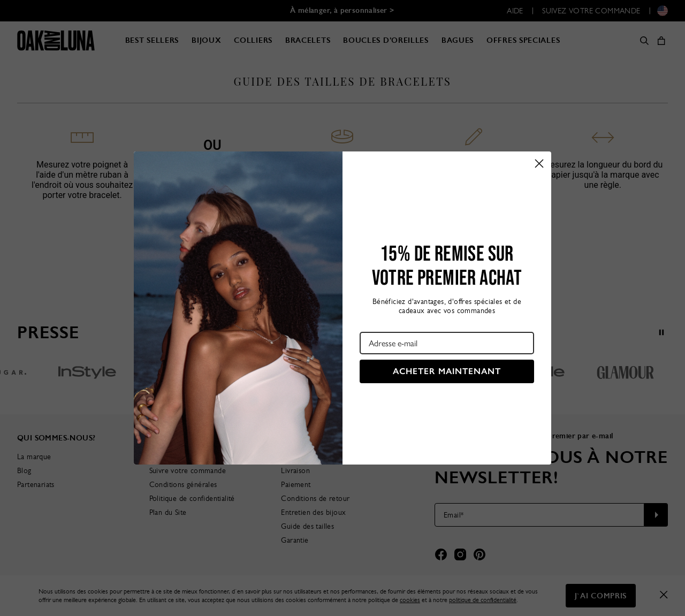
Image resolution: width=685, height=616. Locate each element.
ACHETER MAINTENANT (447, 371)
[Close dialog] (539, 163)
